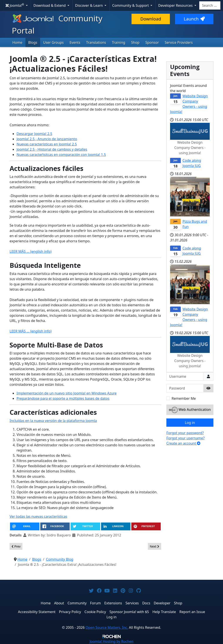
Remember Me (184, 398)
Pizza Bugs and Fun (195, 224)
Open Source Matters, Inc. (107, 627)
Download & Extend (50, 5)
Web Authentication (190, 410)
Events (75, 42)
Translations (96, 42)
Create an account (183, 443)
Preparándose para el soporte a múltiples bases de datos (63, 398)
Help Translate (164, 612)
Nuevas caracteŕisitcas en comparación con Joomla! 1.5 (61, 155)
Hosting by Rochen (111, 641)
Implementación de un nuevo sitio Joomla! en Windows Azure (67, 393)
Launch (194, 19)
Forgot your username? (185, 438)
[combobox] (210, 5)
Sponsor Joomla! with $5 (129, 612)
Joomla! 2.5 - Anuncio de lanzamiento (47, 139)
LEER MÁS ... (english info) (31, 251)
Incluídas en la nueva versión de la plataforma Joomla (53, 421)
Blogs (33, 42)
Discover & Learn (89, 5)
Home (17, 42)
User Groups (53, 42)
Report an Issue (192, 612)
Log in (190, 423)
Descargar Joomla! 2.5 (34, 134)
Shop (135, 42)
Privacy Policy (70, 612)
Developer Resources (176, 5)
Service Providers (179, 42)
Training (119, 42)
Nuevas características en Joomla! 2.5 (47, 144)
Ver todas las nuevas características (38, 516)
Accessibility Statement (37, 612)
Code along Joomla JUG (192, 163)
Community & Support (131, 5)
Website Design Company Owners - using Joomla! (189, 104)
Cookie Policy (95, 612)
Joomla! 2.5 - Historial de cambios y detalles (52, 149)
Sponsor (152, 42)
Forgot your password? (185, 433)
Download (151, 19)
